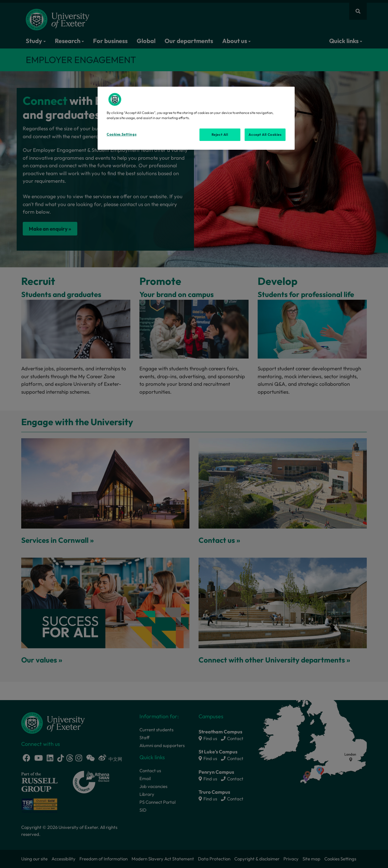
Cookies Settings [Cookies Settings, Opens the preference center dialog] (122, 134)
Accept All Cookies (265, 135)
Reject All (220, 135)
